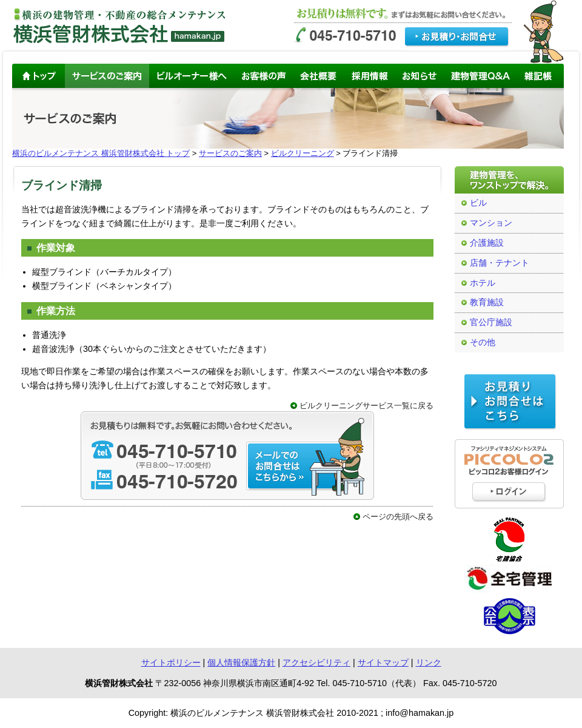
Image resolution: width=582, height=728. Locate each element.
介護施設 (487, 243)
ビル (478, 203)
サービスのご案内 (230, 153)
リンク (429, 662)
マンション (491, 223)
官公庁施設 (491, 322)
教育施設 (487, 302)
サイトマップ (383, 662)
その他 (483, 342)
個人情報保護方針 (241, 662)
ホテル (483, 283)
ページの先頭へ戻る (398, 517)
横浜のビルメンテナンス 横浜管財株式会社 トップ (101, 153)
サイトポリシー (171, 662)
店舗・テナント (500, 263)
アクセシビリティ (316, 662)
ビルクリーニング (303, 153)
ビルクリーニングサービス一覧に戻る (366, 406)
